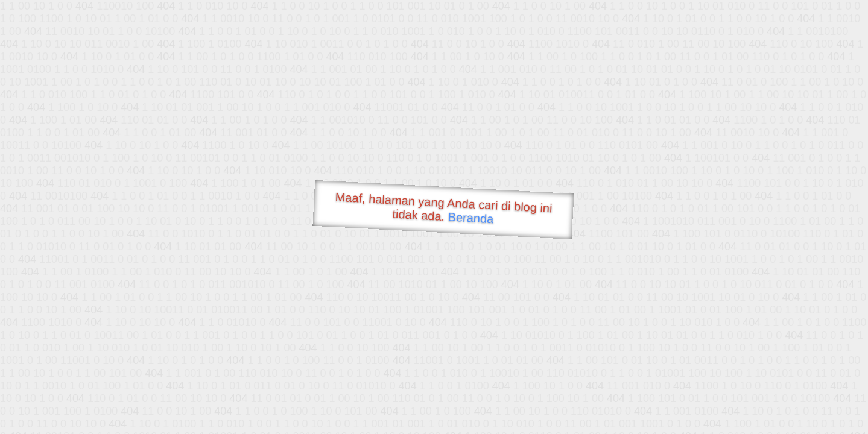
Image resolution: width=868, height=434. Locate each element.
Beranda (471, 218)
